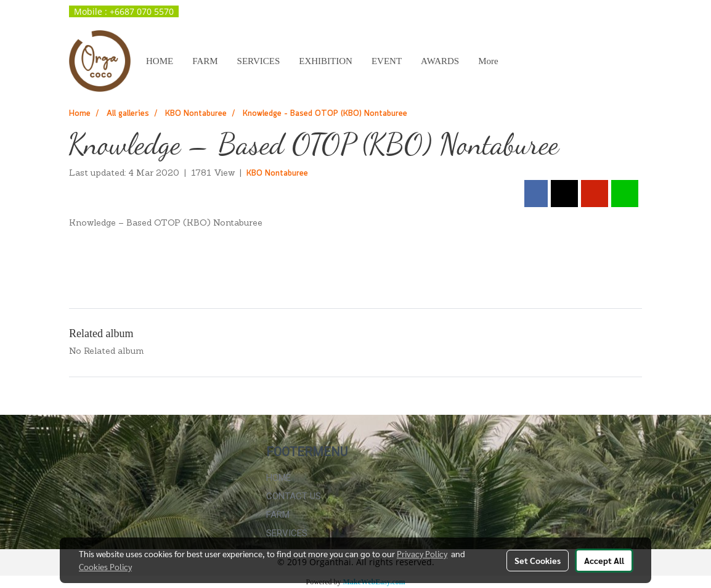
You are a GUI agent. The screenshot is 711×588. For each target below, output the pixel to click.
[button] (519, 61)
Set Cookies (538, 560)
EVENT (387, 61)
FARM (205, 61)
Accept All (604, 560)
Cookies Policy (105, 566)
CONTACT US (294, 496)
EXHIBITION (326, 61)
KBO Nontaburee (277, 174)
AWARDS (440, 61)
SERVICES (259, 61)
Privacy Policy (422, 553)
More (488, 61)
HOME (160, 61)
